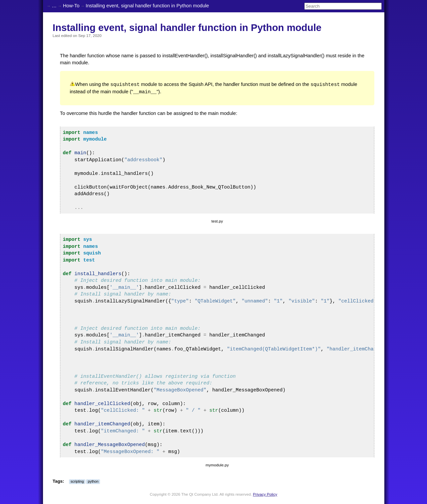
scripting (77, 481)
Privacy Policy (265, 494)
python (93, 481)
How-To (71, 6)
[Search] (343, 6)
